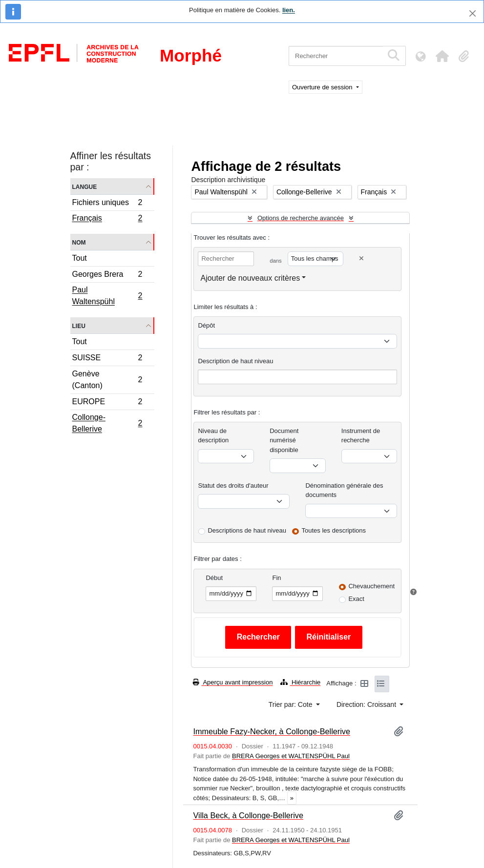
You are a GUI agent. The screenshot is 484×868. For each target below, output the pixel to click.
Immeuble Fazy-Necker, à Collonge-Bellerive (272, 731)
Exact (356, 599)
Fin (276, 578)
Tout (80, 258)
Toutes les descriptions (334, 530)
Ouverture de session (323, 87)
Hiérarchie (300, 682)
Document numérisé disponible (284, 440)
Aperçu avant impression (233, 682)
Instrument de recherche (361, 436)
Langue (85, 186)
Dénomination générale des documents (344, 490)
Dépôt (206, 325)
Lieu (79, 325)
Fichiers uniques (107, 204)
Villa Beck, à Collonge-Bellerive (248, 815)
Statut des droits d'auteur (233, 486)
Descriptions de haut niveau (247, 530)
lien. (289, 10)
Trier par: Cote (292, 704)
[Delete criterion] (361, 258)
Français (107, 219)
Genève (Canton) (107, 380)
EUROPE (107, 403)
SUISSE (107, 359)
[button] (442, 56)
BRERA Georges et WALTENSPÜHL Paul (291, 756)
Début (214, 578)
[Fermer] (473, 13)
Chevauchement (371, 586)
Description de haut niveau (235, 361)
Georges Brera (107, 276)
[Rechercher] (336, 56)
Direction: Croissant (367, 704)
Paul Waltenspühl (107, 296)
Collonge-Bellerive (107, 423)
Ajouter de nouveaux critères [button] (250, 278)
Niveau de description (213, 436)
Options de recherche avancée (301, 218)
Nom (79, 242)
